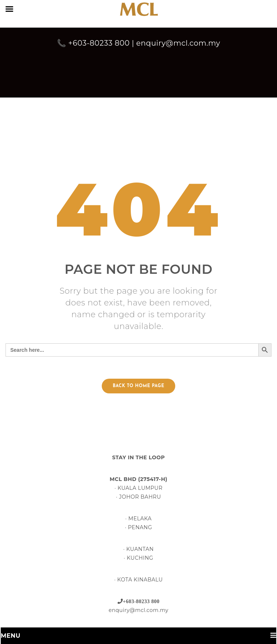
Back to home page (138, 386)
